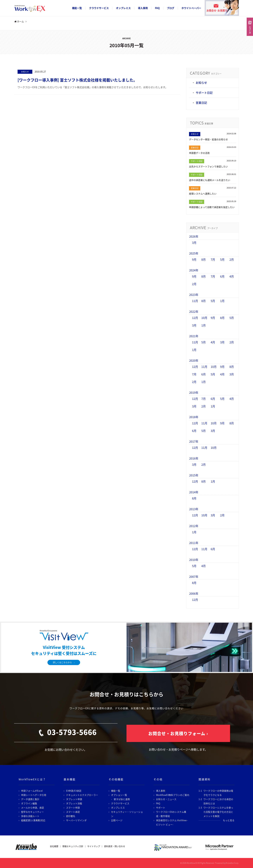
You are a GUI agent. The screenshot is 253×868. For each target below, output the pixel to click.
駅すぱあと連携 (122, 799)
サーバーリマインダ (76, 820)
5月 (222, 259)
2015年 (194, 475)
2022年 (194, 312)
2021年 (194, 336)
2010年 (194, 560)
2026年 (194, 236)
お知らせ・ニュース (166, 799)
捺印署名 (71, 816)
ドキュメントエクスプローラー (82, 795)
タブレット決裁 (74, 803)
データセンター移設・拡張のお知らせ (208, 139)
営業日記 (201, 103)
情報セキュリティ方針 (73, 846)
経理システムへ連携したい (203, 194)
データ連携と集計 (30, 799)
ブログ (171, 8)
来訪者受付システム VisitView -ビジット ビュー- (172, 822)
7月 (213, 259)
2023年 (194, 295)
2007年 (194, 577)
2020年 (194, 360)
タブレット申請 (74, 799)
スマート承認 (73, 812)
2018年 (194, 417)
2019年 (194, 392)
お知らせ (25, 72)
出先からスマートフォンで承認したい (208, 166)
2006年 (194, 593)
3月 (194, 243)
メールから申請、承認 (33, 808)
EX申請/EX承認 (74, 791)
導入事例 (143, 8)
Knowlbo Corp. (232, 863)
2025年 (194, 253)
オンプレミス (123, 8)
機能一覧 (77, 8)
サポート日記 (204, 93)
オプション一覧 (119, 795)
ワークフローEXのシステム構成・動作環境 (171, 814)
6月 (222, 276)
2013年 (194, 509)
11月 (195, 301)
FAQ (157, 8)
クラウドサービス (99, 8)
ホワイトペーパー (191, 8)
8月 (204, 259)
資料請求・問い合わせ (115, 846)
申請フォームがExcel (32, 791)
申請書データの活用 (199, 153)
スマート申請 (73, 808)
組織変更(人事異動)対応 (33, 820)
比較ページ (117, 820)
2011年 (194, 543)
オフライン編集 (29, 803)
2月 (232, 259)
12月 (195, 318)
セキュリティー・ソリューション (127, 814)
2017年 (194, 441)
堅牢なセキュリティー (32, 812)
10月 (204, 318)
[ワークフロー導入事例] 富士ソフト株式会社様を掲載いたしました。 (77, 80)
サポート (161, 808)
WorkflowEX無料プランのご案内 (173, 795)
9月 (194, 259)
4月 (232, 276)
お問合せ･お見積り (217, 10)
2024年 (194, 270)
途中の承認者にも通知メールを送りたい (210, 180)
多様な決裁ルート (30, 816)
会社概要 (54, 846)
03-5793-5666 (72, 732)
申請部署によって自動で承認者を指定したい (212, 207)
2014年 (194, 492)
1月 (222, 301)
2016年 (194, 458)
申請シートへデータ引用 (34, 795)
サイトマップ (94, 846)
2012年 (194, 526)
